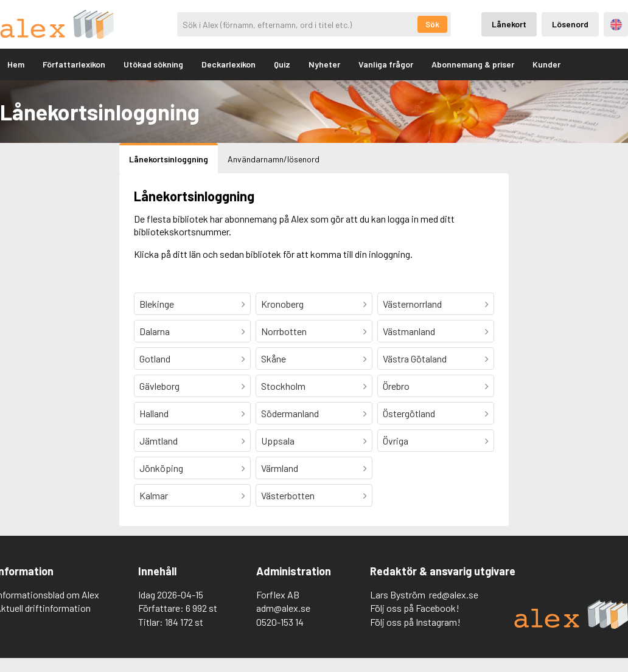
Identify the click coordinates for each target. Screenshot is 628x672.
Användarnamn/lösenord (274, 159)
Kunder (546, 64)
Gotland (155, 359)
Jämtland (159, 441)
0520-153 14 (280, 622)
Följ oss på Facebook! (415, 608)
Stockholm (283, 386)
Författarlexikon (74, 64)
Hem (16, 64)
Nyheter (324, 64)
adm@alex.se (283, 608)
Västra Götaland (415, 359)
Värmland (280, 468)
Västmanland (409, 331)
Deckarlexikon (229, 64)
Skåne (274, 359)
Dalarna (155, 331)
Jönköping (161, 468)
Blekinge (157, 304)
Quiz (282, 64)
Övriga (396, 441)
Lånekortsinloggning (169, 159)
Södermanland (290, 413)
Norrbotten (284, 331)
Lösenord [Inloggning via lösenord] (570, 24)
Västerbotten (288, 495)
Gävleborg (159, 386)
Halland (154, 413)
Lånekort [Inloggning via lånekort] (509, 24)
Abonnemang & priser (473, 64)
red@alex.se (454, 594)
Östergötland (409, 413)
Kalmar (154, 495)
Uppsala (278, 441)
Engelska (616, 25)
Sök (432, 24)
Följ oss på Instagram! (415, 622)
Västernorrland (412, 304)
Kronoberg (282, 304)
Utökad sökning (153, 64)
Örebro (396, 386)
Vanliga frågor (386, 64)
